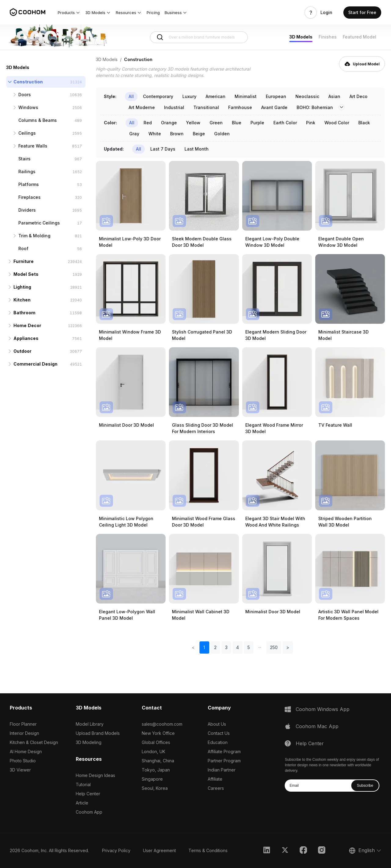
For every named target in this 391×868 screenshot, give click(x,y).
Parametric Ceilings (39, 223)
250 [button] (274, 647)
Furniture (24, 261)
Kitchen (22, 300)
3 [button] (226, 647)
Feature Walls (33, 146)
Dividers (27, 210)
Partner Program (224, 761)
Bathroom (24, 313)
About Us (217, 724)
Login (326, 13)
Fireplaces (29, 197)
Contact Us (219, 733)
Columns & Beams (38, 120)
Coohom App (89, 812)
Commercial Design (35, 364)
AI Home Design (26, 751)
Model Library (90, 724)
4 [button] (238, 647)
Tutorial (83, 784)
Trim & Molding (34, 236)
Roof (23, 248)
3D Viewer (20, 770)
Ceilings (27, 133)
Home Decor (27, 325)
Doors (25, 95)
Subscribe (365, 786)
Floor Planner (23, 724)
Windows (28, 107)
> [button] (288, 647)
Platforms (29, 184)
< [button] (193, 647)
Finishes (328, 37)
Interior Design (24, 733)
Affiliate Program (224, 751)
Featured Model (360, 37)
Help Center (88, 794)
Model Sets (26, 274)
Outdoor (22, 351)
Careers (216, 788)
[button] (69, 13)
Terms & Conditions (208, 850)
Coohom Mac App (317, 726)
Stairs (24, 159)
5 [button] (249, 647)
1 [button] (204, 647)
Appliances (26, 338)
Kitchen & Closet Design (34, 742)
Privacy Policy (116, 850)
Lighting (22, 287)
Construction (28, 82)
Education (218, 742)
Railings (27, 171)
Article (82, 803)
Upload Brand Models (98, 733)
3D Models (301, 37)
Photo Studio (23, 761)
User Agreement (159, 850)
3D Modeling (89, 742)
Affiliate (215, 779)
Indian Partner (222, 770)
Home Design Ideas (95, 775)
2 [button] (215, 647)
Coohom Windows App (323, 709)
